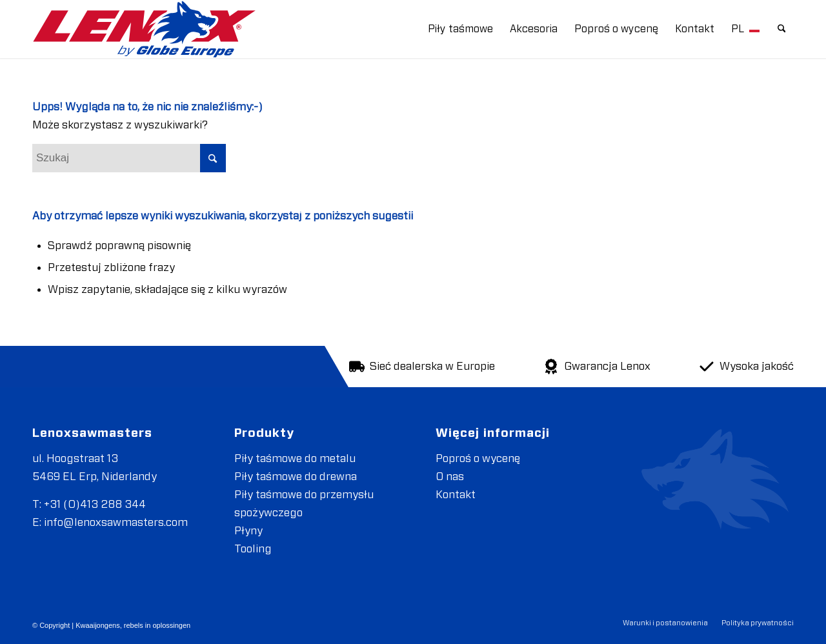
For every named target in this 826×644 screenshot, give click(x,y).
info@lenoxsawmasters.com (116, 522)
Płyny (248, 531)
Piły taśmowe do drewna (296, 477)
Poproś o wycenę (478, 458)
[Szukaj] (782, 29)
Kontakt (456, 495)
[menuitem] (460, 29)
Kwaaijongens (98, 625)
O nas (450, 477)
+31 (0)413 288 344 (95, 504)
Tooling (253, 549)
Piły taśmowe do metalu (295, 458)
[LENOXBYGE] (144, 29)
